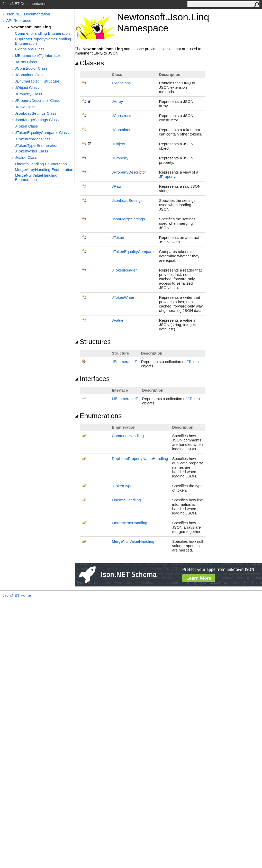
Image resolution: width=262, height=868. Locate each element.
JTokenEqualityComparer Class (42, 133)
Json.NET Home (17, 595)
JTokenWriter (123, 297)
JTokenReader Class (33, 139)
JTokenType (122, 486)
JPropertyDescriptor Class (37, 100)
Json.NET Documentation (28, 14)
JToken (118, 237)
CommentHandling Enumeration (42, 33)
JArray (117, 101)
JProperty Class (29, 94)
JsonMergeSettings (128, 219)
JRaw (117, 186)
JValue (118, 320)
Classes (89, 63)
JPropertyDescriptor (129, 172)
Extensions (121, 83)
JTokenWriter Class (31, 151)
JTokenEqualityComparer (133, 252)
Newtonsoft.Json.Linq (31, 27)
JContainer (121, 130)
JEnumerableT (124, 362)
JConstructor (123, 116)
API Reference (19, 20)
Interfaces (92, 379)
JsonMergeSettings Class (37, 120)
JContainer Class (30, 75)
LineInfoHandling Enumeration (41, 164)
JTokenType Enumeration (37, 145)
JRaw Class (25, 107)
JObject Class (27, 88)
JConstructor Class (31, 68)
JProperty (120, 158)
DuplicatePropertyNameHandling (140, 459)
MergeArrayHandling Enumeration (44, 170)
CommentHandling (128, 436)
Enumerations (98, 416)
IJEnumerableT (125, 399)
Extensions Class (30, 49)
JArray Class (26, 62)
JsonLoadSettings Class (36, 113)
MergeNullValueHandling (133, 541)
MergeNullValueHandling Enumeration (36, 177)
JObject (118, 144)
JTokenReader (124, 270)
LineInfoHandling (126, 500)
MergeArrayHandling (130, 523)
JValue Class (26, 157)
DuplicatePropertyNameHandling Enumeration (43, 41)
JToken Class (26, 126)
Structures (93, 342)
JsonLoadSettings (127, 200)
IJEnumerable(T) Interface (37, 55)
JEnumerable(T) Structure (37, 81)
